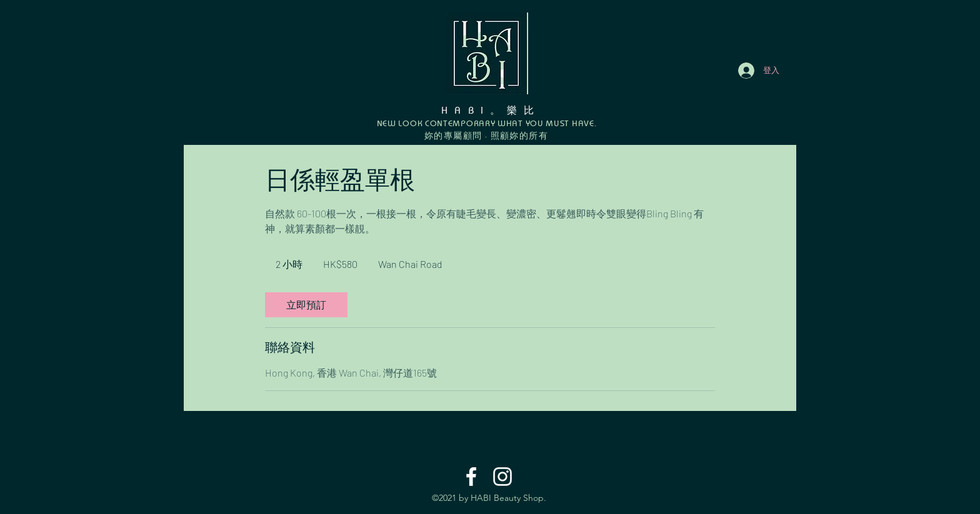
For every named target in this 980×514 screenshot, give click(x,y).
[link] (306, 305)
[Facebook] (471, 477)
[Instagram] (502, 477)
